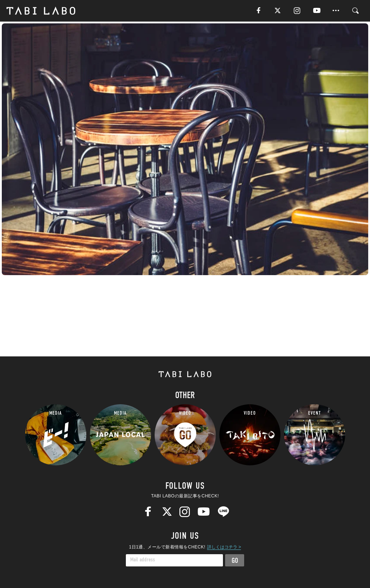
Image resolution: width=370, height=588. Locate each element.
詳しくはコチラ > (224, 547)
